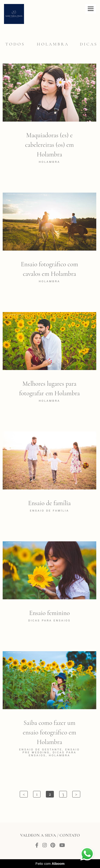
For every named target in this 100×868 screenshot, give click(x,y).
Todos (15, 44)
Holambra (53, 44)
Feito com (50, 864)
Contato (70, 835)
